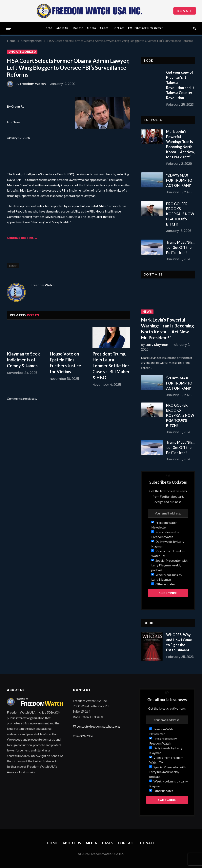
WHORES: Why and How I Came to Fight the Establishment (179, 642)
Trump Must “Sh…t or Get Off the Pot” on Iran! (180, 247)
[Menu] (9, 28)
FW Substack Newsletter (145, 28)
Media (91, 28)
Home (48, 28)
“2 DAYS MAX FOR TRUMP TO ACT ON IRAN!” (179, 180)
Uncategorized (22, 52)
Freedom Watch (33, 84)
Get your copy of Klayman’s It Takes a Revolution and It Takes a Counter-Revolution (180, 85)
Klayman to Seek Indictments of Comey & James (23, 360)
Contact (118, 28)
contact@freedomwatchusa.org (98, 726)
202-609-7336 (83, 736)
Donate (185, 11)
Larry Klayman (157, 345)
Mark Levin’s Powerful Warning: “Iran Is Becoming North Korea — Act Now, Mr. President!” (180, 144)
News (147, 312)
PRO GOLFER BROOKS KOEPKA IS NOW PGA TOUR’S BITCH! (180, 214)
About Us (62, 28)
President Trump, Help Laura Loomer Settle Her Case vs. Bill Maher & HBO (111, 366)
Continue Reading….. (22, 237)
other (13, 266)
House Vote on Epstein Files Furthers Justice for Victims (65, 363)
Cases (104, 28)
